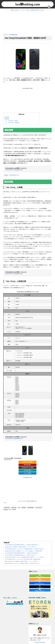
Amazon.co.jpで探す (27, 463)
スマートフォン (39, 509)
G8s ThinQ (14, 509)
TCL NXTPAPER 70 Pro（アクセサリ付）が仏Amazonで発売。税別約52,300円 (23, 560)
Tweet (5, 504)
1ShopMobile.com (14, 176)
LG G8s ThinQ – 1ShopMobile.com (14, 170)
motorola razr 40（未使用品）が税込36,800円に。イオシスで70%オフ (21, 548)
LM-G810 (24, 509)
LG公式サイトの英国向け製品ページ (13, 286)
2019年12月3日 (14, 35)
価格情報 (7, 118)
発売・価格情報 (13, 511)
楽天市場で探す (27, 466)
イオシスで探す (27, 474)
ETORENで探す (28, 471)
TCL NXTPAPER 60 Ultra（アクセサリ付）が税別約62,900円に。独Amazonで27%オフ (24, 550)
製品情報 (7, 119)
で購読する (40, 577)
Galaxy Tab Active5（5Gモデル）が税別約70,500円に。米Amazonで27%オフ (22, 565)
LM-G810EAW (31, 509)
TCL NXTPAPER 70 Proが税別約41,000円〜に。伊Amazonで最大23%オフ (22, 546)
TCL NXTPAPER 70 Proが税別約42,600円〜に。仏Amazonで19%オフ (21, 556)
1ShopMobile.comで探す (28, 469)
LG (19, 509)
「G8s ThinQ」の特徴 (12, 121)
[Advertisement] (27, 22)
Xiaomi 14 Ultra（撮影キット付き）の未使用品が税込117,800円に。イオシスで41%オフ (25, 558)
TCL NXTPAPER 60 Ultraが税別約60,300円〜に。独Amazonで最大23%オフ (22, 554)
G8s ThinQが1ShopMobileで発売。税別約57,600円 (25, 38)
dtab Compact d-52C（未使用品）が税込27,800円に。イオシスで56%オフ (21, 562)
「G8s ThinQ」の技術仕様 (13, 123)
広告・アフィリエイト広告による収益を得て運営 (27, 10)
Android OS (7, 509)
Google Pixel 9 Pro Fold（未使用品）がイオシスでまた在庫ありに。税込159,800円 (23, 552)
